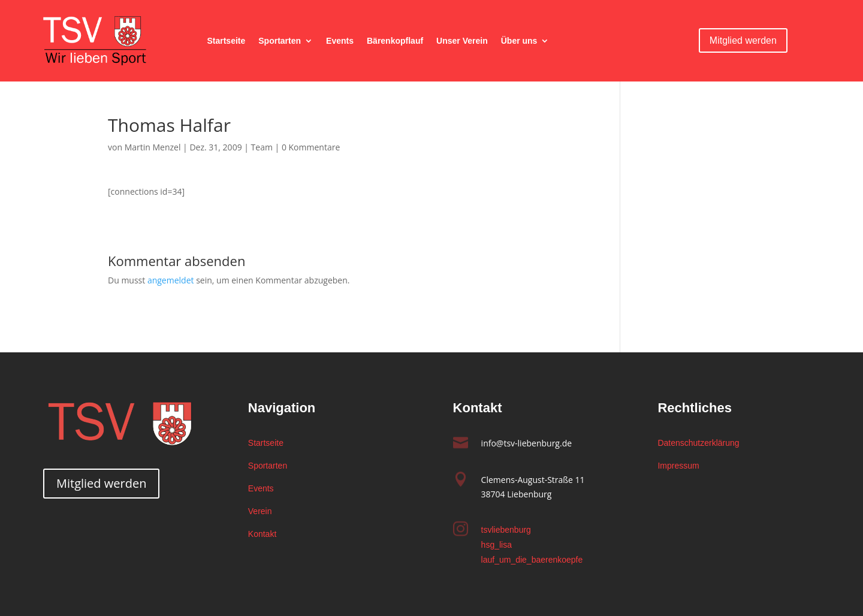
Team (262, 147)
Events (340, 41)
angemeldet (171, 280)
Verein (260, 511)
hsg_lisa (497, 545)
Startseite (226, 41)
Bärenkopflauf (395, 41)
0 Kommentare (311, 147)
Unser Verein (462, 41)
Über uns (519, 41)
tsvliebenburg (506, 530)
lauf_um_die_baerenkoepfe (532, 560)
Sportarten (280, 41)
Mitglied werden (743, 40)
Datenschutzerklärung (698, 443)
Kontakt (262, 534)
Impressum (678, 466)
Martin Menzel (153, 147)
